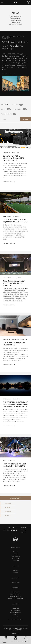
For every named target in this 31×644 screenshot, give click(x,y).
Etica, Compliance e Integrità (16, 619)
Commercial (15, 558)
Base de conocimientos (15, 596)
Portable (16, 552)
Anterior (8, 507)
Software (16, 572)
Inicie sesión (14, 16)
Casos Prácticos (16, 582)
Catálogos (15, 570)
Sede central (16, 608)
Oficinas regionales (15, 610)
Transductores (15, 560)
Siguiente (8, 511)
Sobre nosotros (16, 617)
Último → (8, 515)
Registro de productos (15, 594)
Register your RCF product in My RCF (24, 530)
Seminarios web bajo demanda (16, 598)
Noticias (15, 615)
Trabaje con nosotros (15, 613)
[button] (15, 498)
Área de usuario (16, 592)
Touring (16, 554)
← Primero (8, 503)
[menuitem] (16, 633)
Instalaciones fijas (15, 556)
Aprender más (7, 74)
